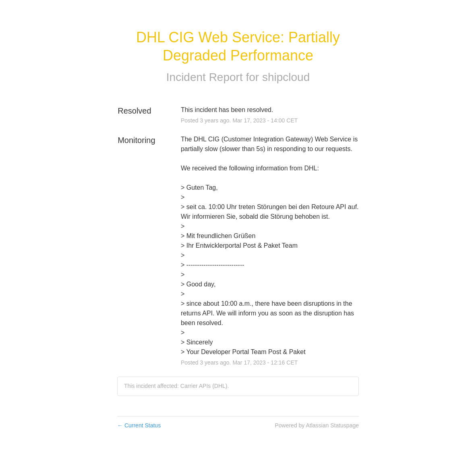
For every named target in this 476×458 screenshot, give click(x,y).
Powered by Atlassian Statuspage (317, 425)
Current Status (139, 425)
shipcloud (286, 77)
